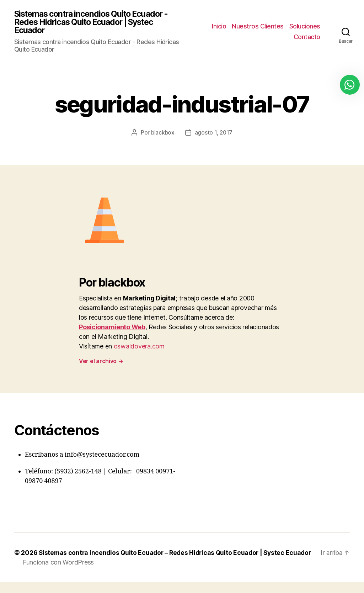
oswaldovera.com (139, 347)
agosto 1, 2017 (214, 133)
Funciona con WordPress (58, 573)
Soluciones (305, 27)
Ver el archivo (101, 362)
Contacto (307, 37)
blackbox (162, 133)
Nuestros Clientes (258, 27)
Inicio (219, 27)
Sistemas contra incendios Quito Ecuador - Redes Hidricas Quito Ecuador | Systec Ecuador (96, 23)
